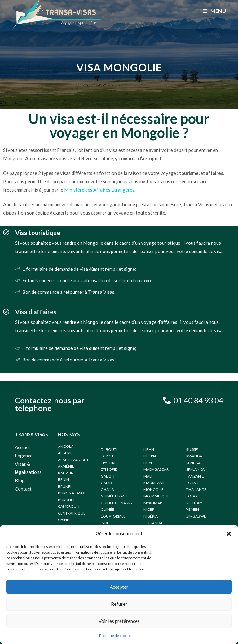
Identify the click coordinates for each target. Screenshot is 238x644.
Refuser (119, 604)
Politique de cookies (116, 635)
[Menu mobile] (215, 11)
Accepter (119, 587)
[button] (229, 534)
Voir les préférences (119, 621)
